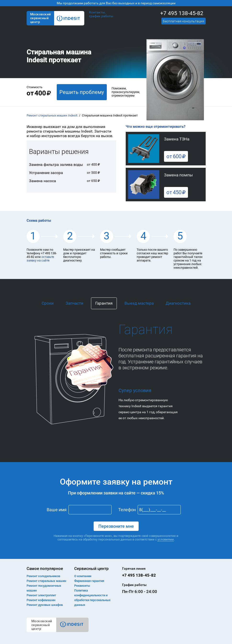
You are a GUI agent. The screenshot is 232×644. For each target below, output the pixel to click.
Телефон (127, 510)
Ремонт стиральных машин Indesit (52, 115)
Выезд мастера (139, 303)
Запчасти (74, 303)
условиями (166, 539)
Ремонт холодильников (43, 576)
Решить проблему (82, 92)
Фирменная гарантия (89, 581)
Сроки (48, 303)
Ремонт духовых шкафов (45, 605)
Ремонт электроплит (41, 595)
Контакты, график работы (101, 14)
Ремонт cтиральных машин (46, 581)
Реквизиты (82, 586)
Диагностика (178, 303)
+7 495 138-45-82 (182, 13)
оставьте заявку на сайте (40, 259)
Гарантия (104, 303)
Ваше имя (57, 510)
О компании (83, 576)
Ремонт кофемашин (41, 600)
